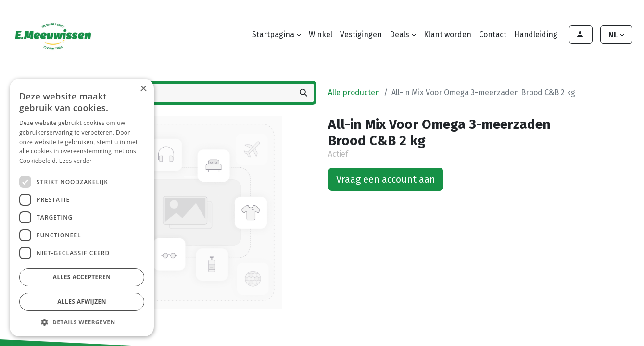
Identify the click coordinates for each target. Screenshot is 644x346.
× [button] (143, 89)
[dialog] (82, 208)
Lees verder (76, 161)
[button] (82, 322)
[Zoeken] (303, 93)
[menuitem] (321, 35)
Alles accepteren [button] (82, 277)
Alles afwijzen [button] (82, 302)
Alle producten (354, 93)
